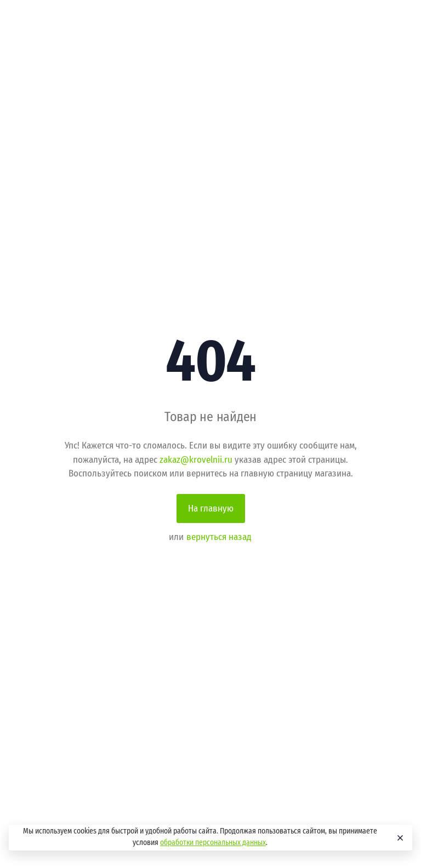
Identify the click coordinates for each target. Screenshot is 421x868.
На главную (211, 508)
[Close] (399, 838)
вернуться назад (219, 537)
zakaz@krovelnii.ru (196, 460)
